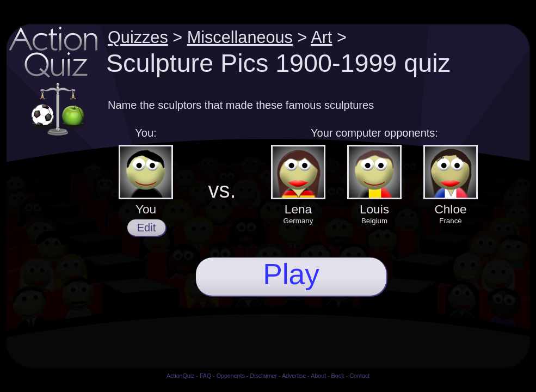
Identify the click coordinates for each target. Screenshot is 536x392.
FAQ (205, 376)
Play (291, 274)
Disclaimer (263, 376)
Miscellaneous (240, 37)
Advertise (294, 376)
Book (338, 376)
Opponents (231, 376)
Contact (359, 376)
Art (321, 37)
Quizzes (138, 37)
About (318, 376)
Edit (146, 228)
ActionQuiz (181, 376)
